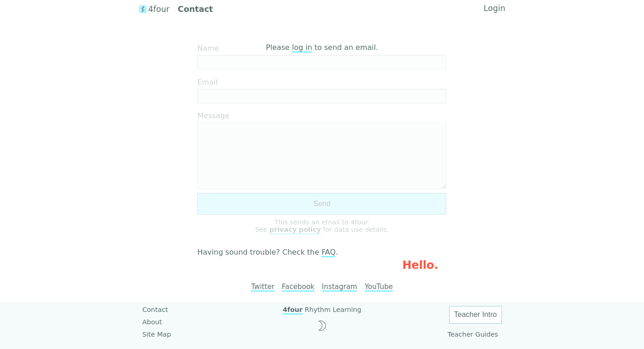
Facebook (298, 287)
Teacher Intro (476, 314)
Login (494, 8)
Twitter (263, 287)
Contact (155, 310)
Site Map (157, 334)
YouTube (379, 287)
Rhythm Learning (322, 310)
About (152, 322)
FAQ (328, 252)
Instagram (339, 287)
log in (302, 47)
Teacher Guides (473, 334)
